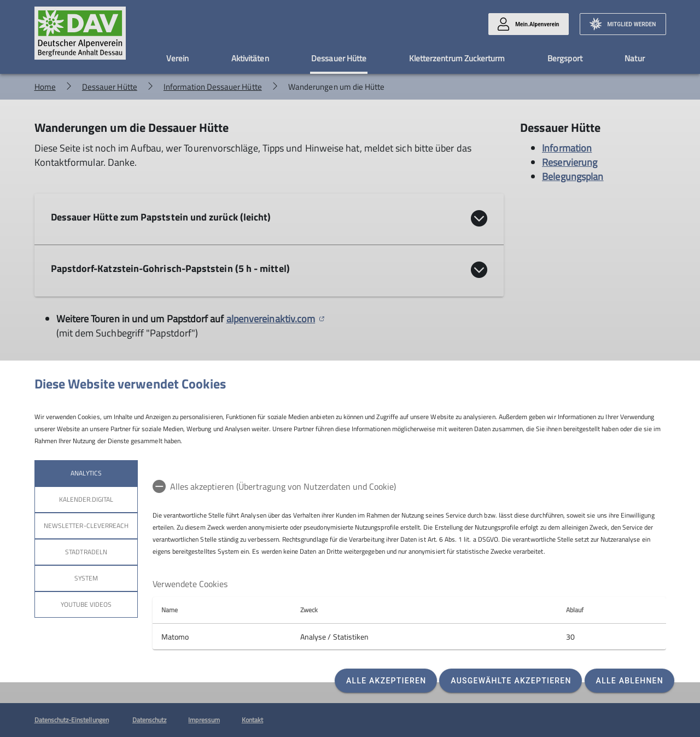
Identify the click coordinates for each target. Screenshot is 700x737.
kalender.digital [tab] (86, 499)
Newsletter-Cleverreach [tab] (86, 526)
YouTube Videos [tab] (86, 604)
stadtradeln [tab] (86, 552)
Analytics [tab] (86, 473)
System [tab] (86, 578)
